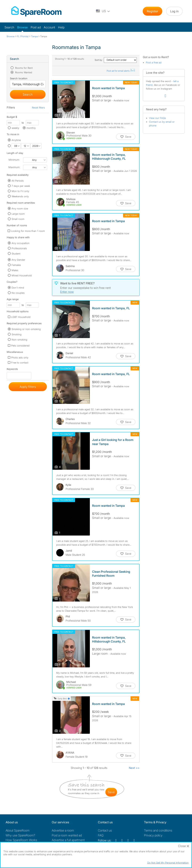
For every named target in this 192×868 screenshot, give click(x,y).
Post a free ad (154, 62)
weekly (15, 128)
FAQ (101, 835)
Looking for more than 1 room (28, 231)
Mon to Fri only (20, 191)
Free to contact (20, 363)
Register (152, 11)
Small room (18, 219)
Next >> (134, 768)
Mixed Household (22, 275)
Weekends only (20, 196)
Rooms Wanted (23, 72)
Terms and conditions (158, 830)
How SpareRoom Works (21, 840)
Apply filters (28, 387)
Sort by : (116, 60)
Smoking (17, 334)
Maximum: (14, 167)
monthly (31, 128)
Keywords (12, 370)
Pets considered (20, 346)
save (111, 792)
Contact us (105, 830)
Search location (19, 78)
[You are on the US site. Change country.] (103, 11)
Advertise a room (63, 830)
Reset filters (38, 108)
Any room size (20, 208)
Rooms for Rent (24, 68)
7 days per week (21, 186)
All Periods (18, 181)
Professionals (19, 248)
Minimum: (14, 160)
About (18, 830)
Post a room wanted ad (67, 835)
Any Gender (18, 260)
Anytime (16, 140)
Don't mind (18, 288)
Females (16, 265)
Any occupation (21, 243)
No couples (18, 293)
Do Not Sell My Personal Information (168, 863)
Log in (174, 11)
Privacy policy (153, 835)
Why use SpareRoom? (20, 835)
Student (16, 254)
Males (15, 270)
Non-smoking (19, 340)
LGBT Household (21, 317)
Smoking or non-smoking (26, 329)
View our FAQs (158, 118)
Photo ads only (20, 358)
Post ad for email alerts (121, 71)
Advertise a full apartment (68, 840)
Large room (18, 214)
